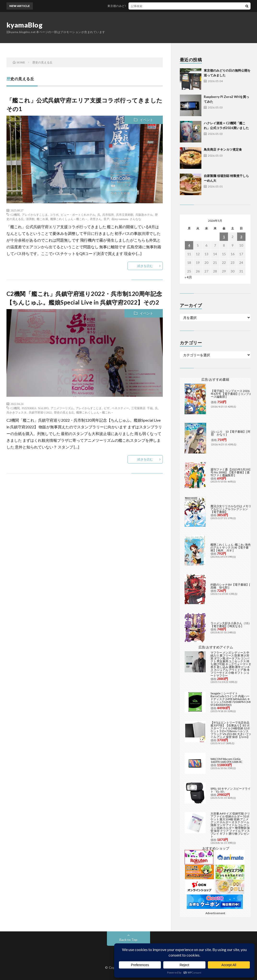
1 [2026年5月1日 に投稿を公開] (224, 237)
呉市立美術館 (125, 215)
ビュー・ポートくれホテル (78, 215)
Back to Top (128, 940)
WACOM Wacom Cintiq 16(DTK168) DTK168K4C (226, 760)
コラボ (54, 215)
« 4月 (188, 277)
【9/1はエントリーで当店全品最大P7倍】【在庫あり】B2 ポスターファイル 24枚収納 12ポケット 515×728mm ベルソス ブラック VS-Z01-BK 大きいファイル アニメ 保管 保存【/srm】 (231, 730)
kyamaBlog (25, 25)
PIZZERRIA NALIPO (35, 408)
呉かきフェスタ (17, 412)
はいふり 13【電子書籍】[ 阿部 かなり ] (231, 433)
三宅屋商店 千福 (142, 408)
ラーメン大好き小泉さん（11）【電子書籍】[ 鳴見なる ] (231, 625)
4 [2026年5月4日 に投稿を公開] (189, 245)
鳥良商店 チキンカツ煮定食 (223, 149)
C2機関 (15, 215)
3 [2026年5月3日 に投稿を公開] (241, 237)
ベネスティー (120, 408)
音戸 (106, 219)
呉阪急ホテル (144, 215)
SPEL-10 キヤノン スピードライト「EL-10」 (231, 790)
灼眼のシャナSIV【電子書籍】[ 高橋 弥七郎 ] (230, 586)
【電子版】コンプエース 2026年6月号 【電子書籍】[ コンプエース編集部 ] (231, 394)
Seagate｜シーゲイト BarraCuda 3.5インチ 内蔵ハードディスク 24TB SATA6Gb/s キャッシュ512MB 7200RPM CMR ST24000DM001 (231, 699)
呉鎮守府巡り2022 (40, 412)
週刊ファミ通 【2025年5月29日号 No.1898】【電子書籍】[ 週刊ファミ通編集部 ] (231, 472)
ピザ (107, 408)
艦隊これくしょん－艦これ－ (69, 219)
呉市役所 (108, 215)
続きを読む (145, 266)
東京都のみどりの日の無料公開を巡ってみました (144, 6)
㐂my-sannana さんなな (126, 219)
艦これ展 (42, 219)
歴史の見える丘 (64, 412)
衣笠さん (96, 219)
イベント (146, 120)
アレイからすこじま (35, 215)
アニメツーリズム (62, 408)
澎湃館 (30, 219)
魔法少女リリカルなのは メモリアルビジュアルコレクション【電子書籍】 (231, 509)
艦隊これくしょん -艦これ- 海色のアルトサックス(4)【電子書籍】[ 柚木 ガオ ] (231, 547)
